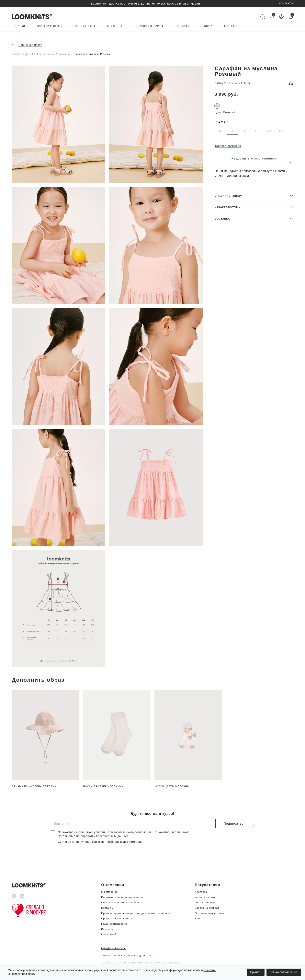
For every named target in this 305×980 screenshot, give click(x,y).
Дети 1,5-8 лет (85, 26)
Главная (17, 54)
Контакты (107, 908)
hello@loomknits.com (114, 948)
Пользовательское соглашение (122, 903)
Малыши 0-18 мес (50, 26)
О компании (109, 892)
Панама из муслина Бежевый (34, 786)
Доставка (201, 892)
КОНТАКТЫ (286, 3)
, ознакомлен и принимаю (171, 832)
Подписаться (235, 824)
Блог (198, 918)
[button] (254, 639)
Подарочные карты (148, 26)
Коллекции (232, 26)
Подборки (182, 26)
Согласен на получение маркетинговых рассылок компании (100, 842)
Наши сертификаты (114, 924)
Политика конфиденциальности (122, 897)
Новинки (18, 26)
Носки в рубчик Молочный (103, 786)
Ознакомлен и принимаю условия (82, 832)
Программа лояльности (117, 918)
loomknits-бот (110, 934)
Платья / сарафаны (58, 54)
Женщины (114, 26)
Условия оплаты (205, 897)
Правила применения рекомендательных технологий (136, 913)
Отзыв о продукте (206, 903)
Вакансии (107, 929)
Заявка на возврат (207, 908)
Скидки (207, 26)
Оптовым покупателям (210, 913)
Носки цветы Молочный (173, 786)
